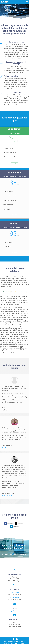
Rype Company (7, 495)
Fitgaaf (5, 447)
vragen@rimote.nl (15, 611)
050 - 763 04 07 (15, 592)
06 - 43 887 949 (15, 597)
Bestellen (14, 164)
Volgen (10, 523)
